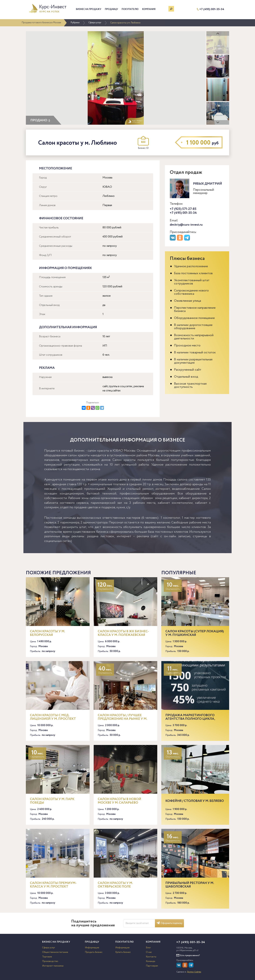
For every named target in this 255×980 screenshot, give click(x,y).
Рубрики (75, 23)
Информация (92, 948)
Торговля (47, 957)
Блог (148, 948)
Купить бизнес (123, 952)
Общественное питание (55, 952)
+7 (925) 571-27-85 (183, 209)
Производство (50, 961)
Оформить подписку (169, 923)
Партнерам (152, 966)
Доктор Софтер (194, 972)
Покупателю (130, 9)
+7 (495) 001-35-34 (212, 9)
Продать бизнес (94, 952)
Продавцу (111, 9)
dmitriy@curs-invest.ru (186, 225)
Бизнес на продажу (89, 9)
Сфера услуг (95, 23)
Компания (149, 9)
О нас (149, 952)
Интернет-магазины (53, 966)
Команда (151, 961)
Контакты (151, 957)
